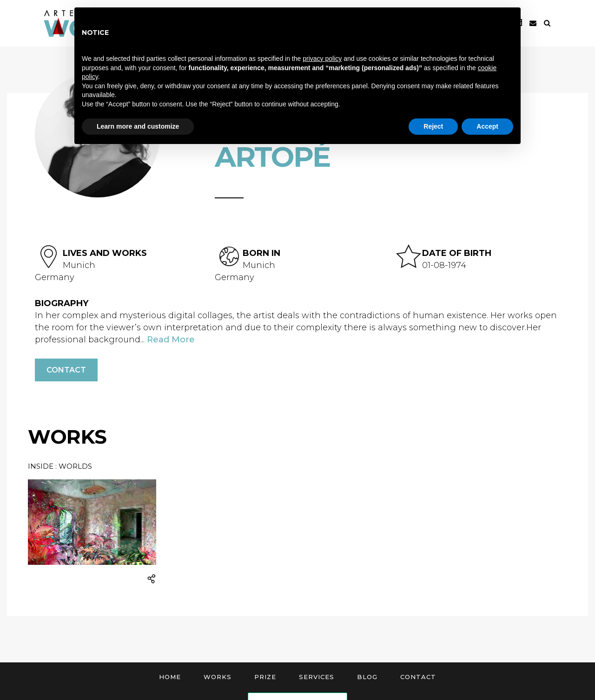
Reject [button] (433, 126)
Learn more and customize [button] (138, 126)
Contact (66, 370)
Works (218, 677)
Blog (367, 677)
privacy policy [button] (322, 59)
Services (317, 677)
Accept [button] (487, 126)
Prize (265, 677)
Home (170, 677)
